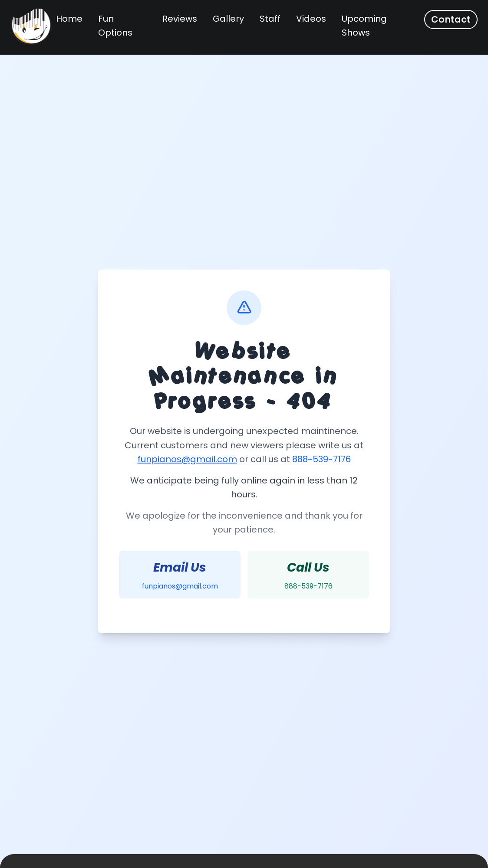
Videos (311, 19)
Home (69, 19)
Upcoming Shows (364, 26)
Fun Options (115, 26)
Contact (451, 20)
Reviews (180, 19)
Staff (270, 19)
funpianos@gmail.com (187, 459)
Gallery (228, 19)
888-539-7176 (321, 459)
